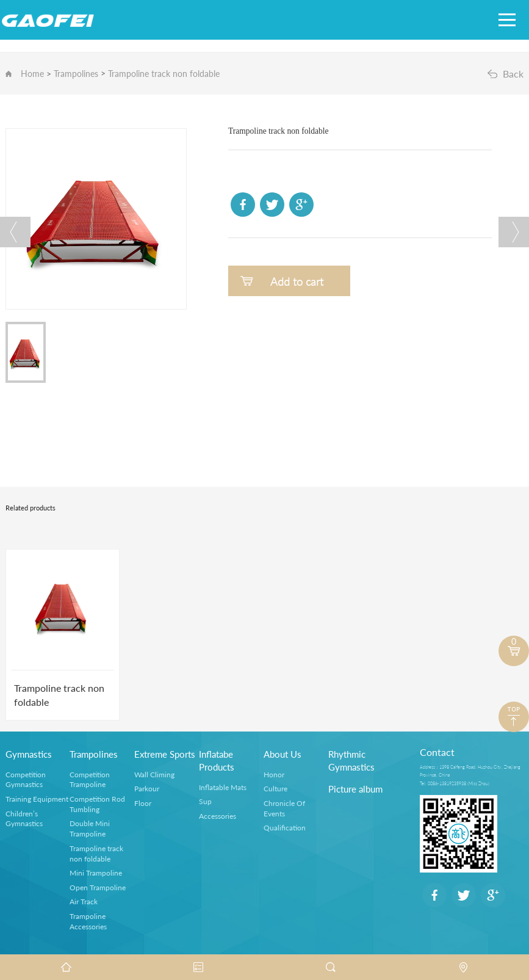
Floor (143, 803)
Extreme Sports (165, 754)
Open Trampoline (98, 887)
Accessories (218, 816)
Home (32, 74)
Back (513, 74)
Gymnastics (29, 754)
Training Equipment (37, 799)
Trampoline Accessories (88, 921)
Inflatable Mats (223, 787)
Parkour (147, 789)
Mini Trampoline (96, 873)
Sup (205, 801)
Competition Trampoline (90, 780)
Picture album (355, 789)
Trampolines (76, 74)
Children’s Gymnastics (24, 819)
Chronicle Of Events (284, 808)
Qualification (285, 828)
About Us (282, 754)
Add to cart (297, 281)
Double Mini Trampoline (90, 829)
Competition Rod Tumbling (97, 804)
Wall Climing (154, 775)
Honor (274, 775)
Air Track (84, 902)
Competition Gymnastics (26, 780)
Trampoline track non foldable (164, 74)
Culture (275, 789)
